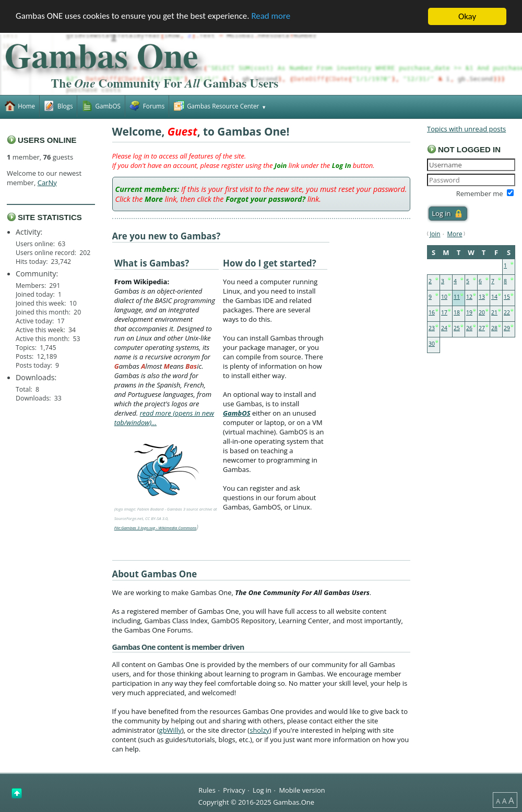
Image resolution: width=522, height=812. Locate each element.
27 (482, 328)
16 (432, 312)
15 (507, 297)
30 (432, 344)
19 (469, 312)
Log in (262, 790)
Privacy (234, 790)
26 (469, 328)
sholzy (259, 730)
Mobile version (302, 790)
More (455, 234)
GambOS (237, 413)
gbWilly (170, 730)
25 (457, 328)
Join (435, 234)
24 (444, 328)
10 (444, 297)
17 (444, 312)
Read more (272, 17)
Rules (207, 790)
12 (469, 297)
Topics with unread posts (466, 129)
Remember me (480, 193)
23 (432, 328)
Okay (467, 16)
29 (507, 328)
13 (482, 297)
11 (457, 297)
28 (494, 328)
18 (457, 312)
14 (494, 297)
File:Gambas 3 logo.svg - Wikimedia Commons (156, 528)
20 (482, 312)
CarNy (47, 183)
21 (494, 312)
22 (507, 312)
